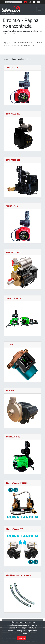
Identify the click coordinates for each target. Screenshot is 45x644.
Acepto (22, 638)
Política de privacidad (24, 628)
